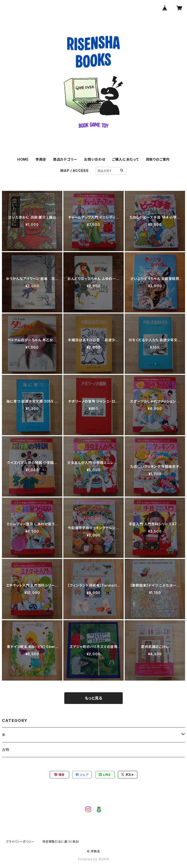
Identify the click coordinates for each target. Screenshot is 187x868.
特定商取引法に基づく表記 (61, 842)
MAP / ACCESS (75, 171)
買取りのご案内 (158, 159)
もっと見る (93, 698)
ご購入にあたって (125, 159)
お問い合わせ (95, 159)
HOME (23, 159)
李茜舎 (41, 159)
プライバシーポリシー (20, 842)
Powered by (93, 859)
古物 (6, 750)
